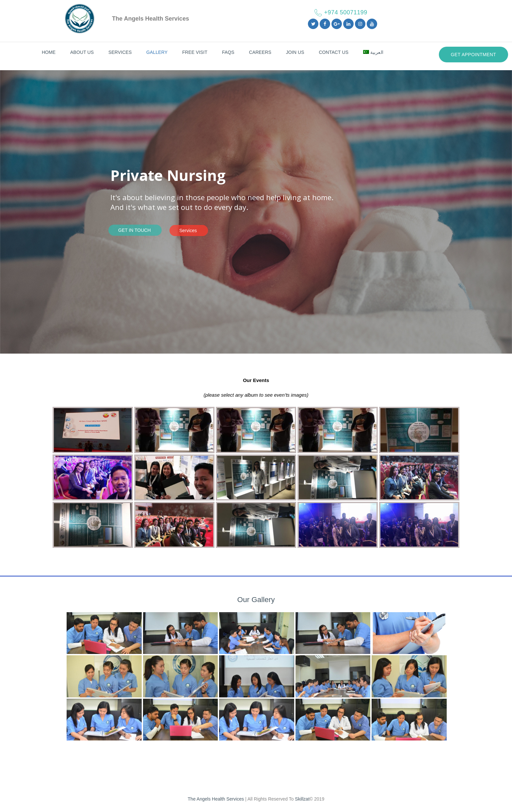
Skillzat (302, 799)
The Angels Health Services (216, 799)
